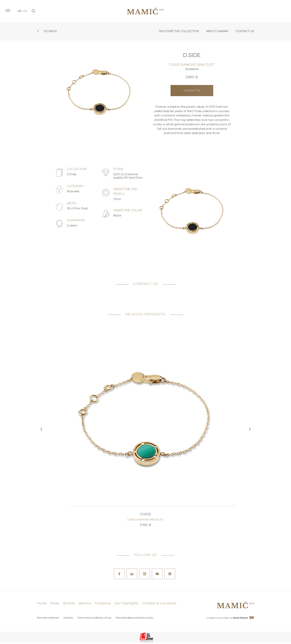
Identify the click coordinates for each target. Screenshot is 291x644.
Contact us (192, 90)
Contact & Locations (159, 605)
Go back (47, 31)
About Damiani (216, 31)
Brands (69, 605)
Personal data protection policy (135, 619)
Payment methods (48, 619)
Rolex (55, 605)
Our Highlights (126, 605)
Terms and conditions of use (95, 619)
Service (85, 605)
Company (103, 605)
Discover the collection (176, 31)
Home (42, 605)
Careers (68, 619)
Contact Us (244, 31)
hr (20, 11)
